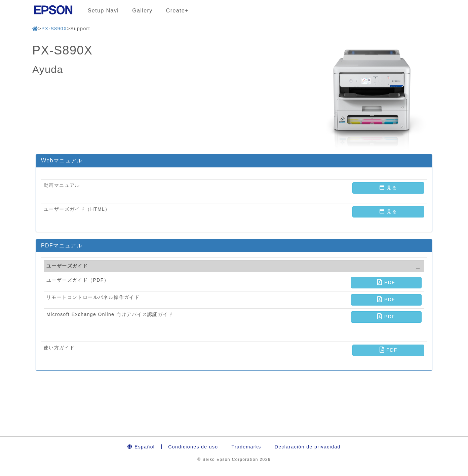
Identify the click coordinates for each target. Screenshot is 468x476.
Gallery (142, 11)
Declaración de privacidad (308, 447)
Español (141, 447)
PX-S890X (54, 29)
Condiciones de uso (193, 447)
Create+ (177, 11)
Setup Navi (103, 11)
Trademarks (246, 447)
